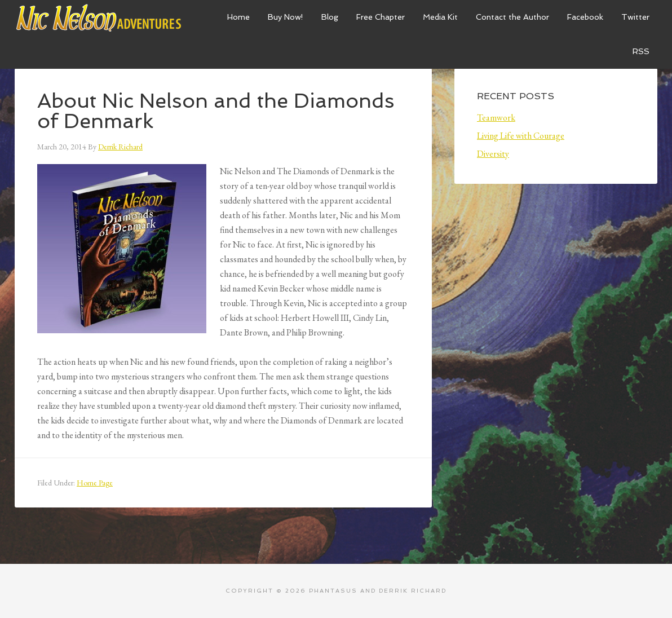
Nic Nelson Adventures (99, 17)
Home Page (95, 483)
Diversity (493, 154)
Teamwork (496, 118)
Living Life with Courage (521, 136)
